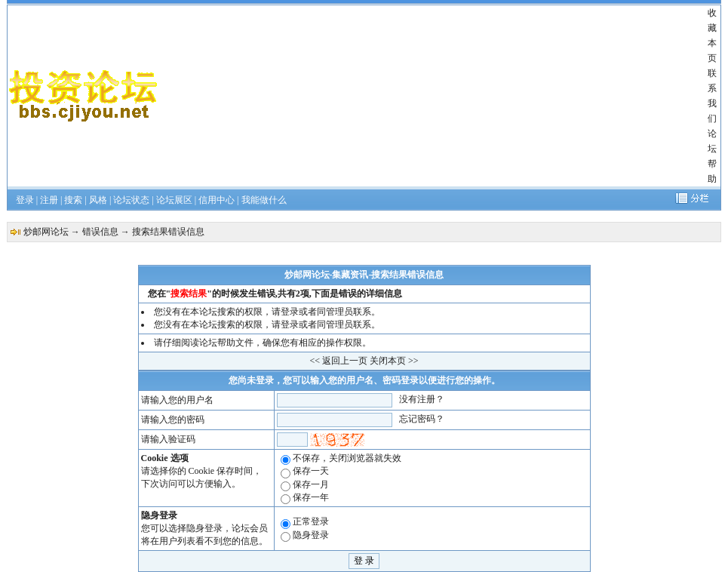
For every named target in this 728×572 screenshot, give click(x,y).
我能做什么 (264, 200)
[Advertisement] (433, 96)
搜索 (73, 200)
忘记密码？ (422, 419)
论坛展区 (174, 200)
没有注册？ (422, 399)
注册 (49, 200)
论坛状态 (131, 200)
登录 (25, 200)
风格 (98, 200)
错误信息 (100, 232)
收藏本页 (712, 35)
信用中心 (217, 200)
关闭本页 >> (394, 361)
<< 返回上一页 (338, 361)
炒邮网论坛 (46, 232)
